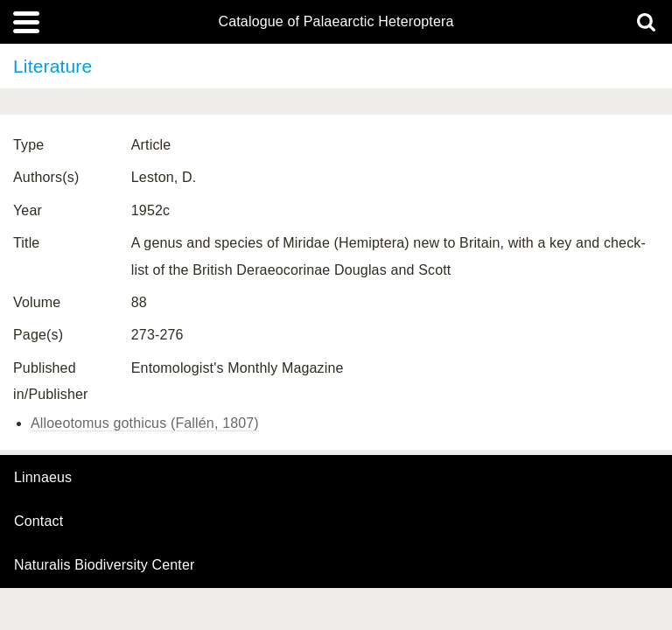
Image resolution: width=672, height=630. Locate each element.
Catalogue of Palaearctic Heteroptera (336, 22)
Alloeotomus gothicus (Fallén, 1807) (145, 423)
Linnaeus (43, 478)
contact (38, 521)
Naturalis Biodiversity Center (105, 565)
